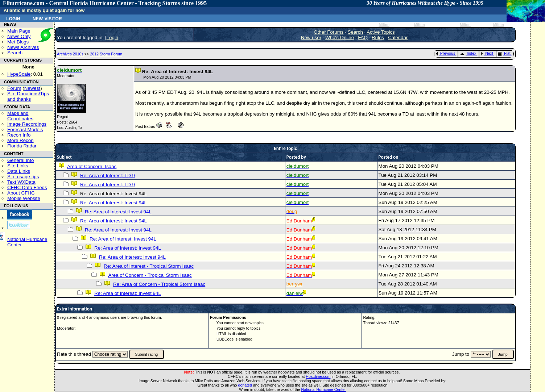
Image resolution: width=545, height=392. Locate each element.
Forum (14, 88)
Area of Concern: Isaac (92, 166)
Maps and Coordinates (20, 116)
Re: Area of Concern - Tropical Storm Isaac (159, 284)
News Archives (23, 47)
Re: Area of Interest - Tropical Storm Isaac (149, 266)
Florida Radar (22, 146)
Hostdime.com (318, 376)
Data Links (19, 171)
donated (245, 385)
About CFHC (21, 193)
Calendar (398, 37)
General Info (20, 160)
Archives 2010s (71, 54)
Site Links (18, 166)
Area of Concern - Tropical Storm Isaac (150, 275)
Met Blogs (18, 42)
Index (468, 53)
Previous (445, 53)
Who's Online (340, 37)
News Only (19, 36)
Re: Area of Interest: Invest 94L (113, 203)
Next (487, 53)
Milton (384, 25)
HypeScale (19, 74)
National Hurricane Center (324, 389)
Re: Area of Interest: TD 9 (108, 176)
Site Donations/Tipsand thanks (28, 96)
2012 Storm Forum (106, 54)
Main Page (19, 31)
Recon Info (19, 135)
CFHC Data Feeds (27, 187)
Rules (378, 37)
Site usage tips (23, 177)
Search (15, 53)
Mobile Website (24, 198)
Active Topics (381, 32)
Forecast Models (25, 130)
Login (13, 18)
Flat (504, 53)
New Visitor (47, 18)
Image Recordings (27, 124)
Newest (32, 88)
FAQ (363, 37)
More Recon (20, 140)
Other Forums (329, 32)
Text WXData (21, 182)
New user (311, 37)
